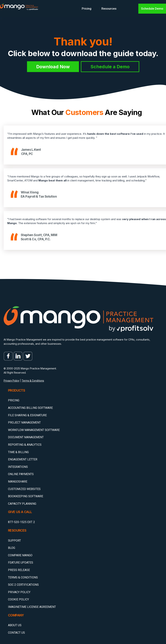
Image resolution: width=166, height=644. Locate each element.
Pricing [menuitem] (87, 9)
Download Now (53, 67)
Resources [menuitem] (109, 9)
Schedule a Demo (110, 67)
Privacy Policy (11, 381)
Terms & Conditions (33, 381)
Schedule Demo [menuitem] (152, 9)
